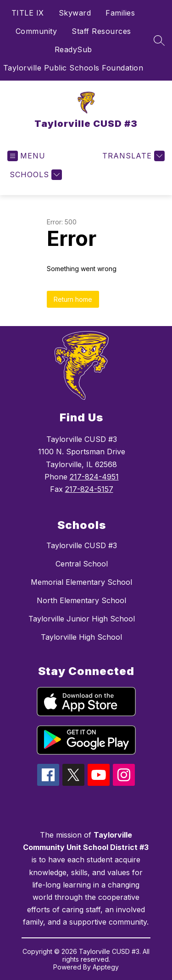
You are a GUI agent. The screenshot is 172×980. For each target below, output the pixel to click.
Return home (73, 299)
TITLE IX (28, 13)
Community (36, 31)
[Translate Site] (132, 156)
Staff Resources (101, 31)
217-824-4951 (94, 477)
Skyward (75, 13)
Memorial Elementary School (81, 582)
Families (120, 13)
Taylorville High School (81, 637)
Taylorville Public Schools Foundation (73, 68)
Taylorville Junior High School (82, 619)
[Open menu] (26, 156)
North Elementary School (81, 600)
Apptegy (106, 967)
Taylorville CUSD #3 (82, 545)
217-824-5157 (89, 489)
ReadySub (73, 49)
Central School (82, 564)
